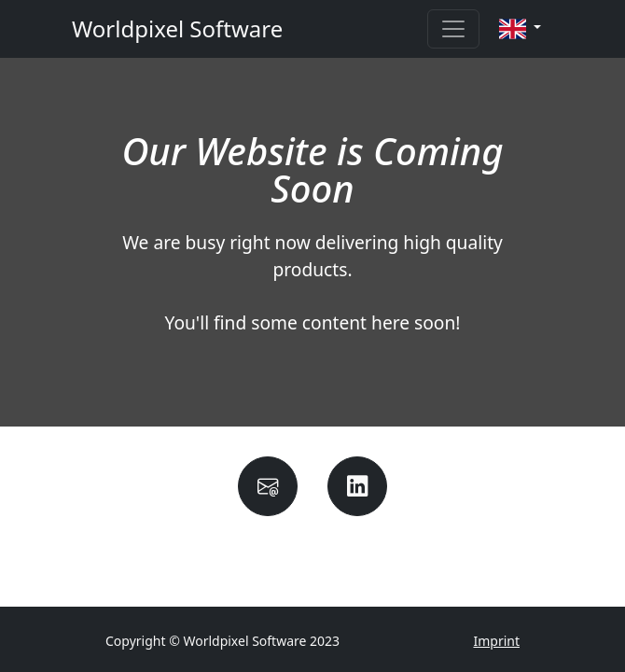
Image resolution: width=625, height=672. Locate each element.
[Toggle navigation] (453, 29)
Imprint (496, 641)
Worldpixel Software (177, 28)
